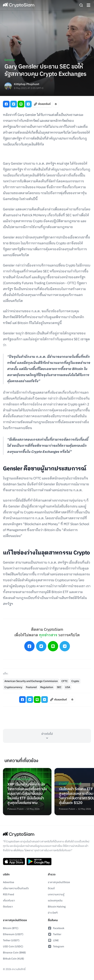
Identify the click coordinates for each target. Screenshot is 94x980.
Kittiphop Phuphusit (27, 84)
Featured (31, 687)
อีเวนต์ (51, 888)
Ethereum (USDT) (13, 934)
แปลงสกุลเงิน (55, 901)
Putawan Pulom (16, 809)
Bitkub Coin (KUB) (14, 959)
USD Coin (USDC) (13, 947)
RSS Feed (8, 894)
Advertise (9, 882)
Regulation (47, 687)
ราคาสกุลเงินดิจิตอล (59, 882)
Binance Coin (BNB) (14, 953)
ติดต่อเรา (8, 907)
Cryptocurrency (13, 687)
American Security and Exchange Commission (31, 681)
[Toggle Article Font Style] (56, 104)
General (10, 60)
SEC (59, 687)
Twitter (55, 934)
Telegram (56, 947)
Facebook (56, 928)
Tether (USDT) (11, 940)
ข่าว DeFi (53, 913)
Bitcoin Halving (57, 907)
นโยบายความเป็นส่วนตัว (16, 888)
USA (68, 687)
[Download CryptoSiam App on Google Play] (39, 862)
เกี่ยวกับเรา (9, 901)
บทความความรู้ (56, 894)
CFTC (65, 681)
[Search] (81, 5)
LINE (53, 940)
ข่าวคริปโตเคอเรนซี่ (19, 779)
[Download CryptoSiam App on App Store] (14, 862)
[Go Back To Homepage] (19, 5)
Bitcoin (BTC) (11, 928)
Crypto (75, 681)
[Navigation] (88, 5)
